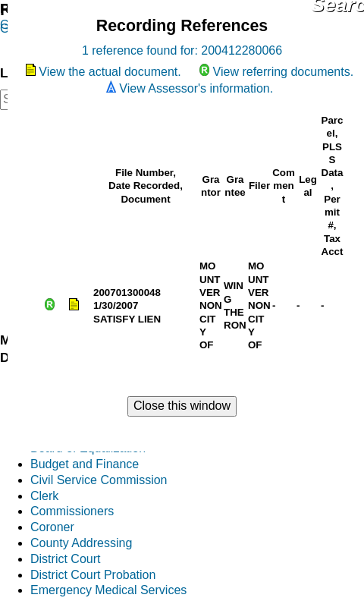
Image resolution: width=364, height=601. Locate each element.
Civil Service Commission (99, 480)
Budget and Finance (85, 464)
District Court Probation (93, 575)
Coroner (52, 527)
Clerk (44, 496)
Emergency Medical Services (108, 590)
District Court (65, 559)
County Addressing (81, 543)
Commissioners (72, 511)
